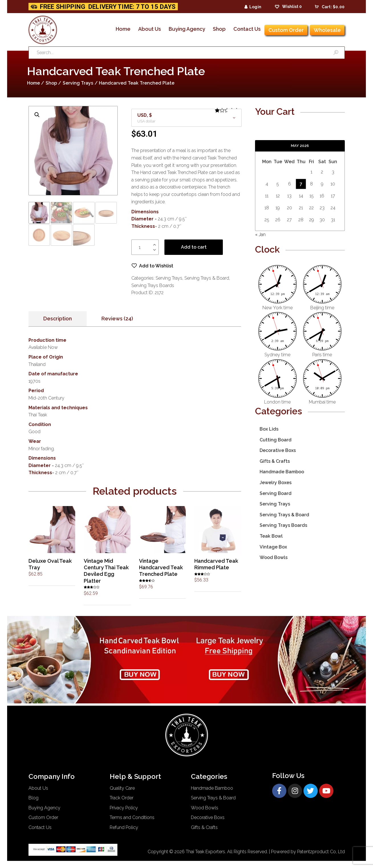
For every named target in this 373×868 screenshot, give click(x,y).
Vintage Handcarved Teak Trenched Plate (161, 568)
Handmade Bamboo (282, 472)
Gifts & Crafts (275, 461)
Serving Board (276, 493)
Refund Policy (124, 828)
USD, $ (145, 115)
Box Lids (269, 429)
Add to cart (194, 247)
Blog (33, 798)
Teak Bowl (271, 536)
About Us (38, 788)
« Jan (260, 235)
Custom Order (43, 818)
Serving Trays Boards (153, 285)
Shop (51, 83)
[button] (152, 266)
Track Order (122, 798)
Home (33, 83)
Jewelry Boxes (276, 483)
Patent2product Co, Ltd (321, 852)
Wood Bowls (274, 557)
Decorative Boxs (278, 450)
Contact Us (40, 828)
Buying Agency (44, 808)
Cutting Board (276, 440)
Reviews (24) (117, 319)
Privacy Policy (124, 808)
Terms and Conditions (132, 818)
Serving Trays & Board (207, 278)
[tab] (58, 319)
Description (58, 319)
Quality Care (122, 788)
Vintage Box (273, 547)
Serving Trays (78, 83)
